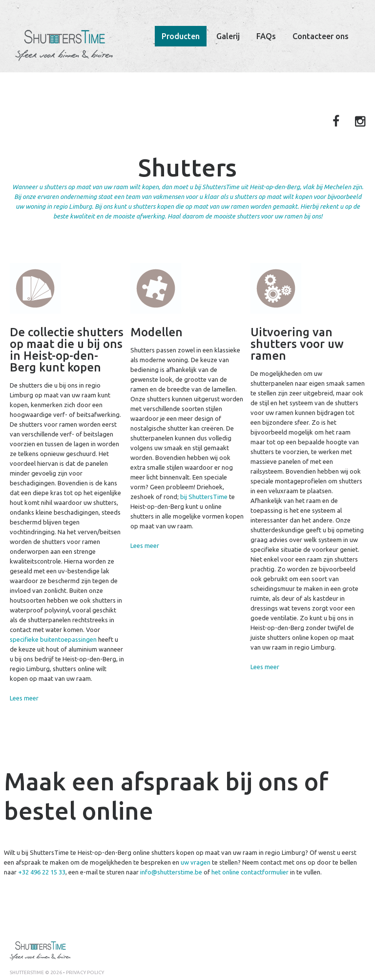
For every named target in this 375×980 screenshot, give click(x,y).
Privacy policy (85, 972)
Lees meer (24, 698)
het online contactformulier (250, 872)
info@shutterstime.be (171, 872)
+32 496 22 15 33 (42, 872)
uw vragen (196, 862)
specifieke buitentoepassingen (53, 639)
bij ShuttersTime (204, 497)
